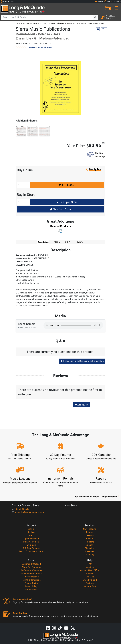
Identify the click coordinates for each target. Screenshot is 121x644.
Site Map (90, 577)
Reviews (90, 583)
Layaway (90, 551)
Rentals (90, 532)
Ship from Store (60, 209)
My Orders (31, 545)
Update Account (31, 539)
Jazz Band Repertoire (59, 23)
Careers (90, 574)
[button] (106, 7)
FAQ (90, 564)
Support (90, 545)
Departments (21, 23)
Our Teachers (31, 590)
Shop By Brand (90, 580)
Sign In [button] (99, 1)
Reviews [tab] (80, 242)
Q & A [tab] (68, 242)
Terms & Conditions (31, 580)
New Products (90, 529)
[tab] (61, 227)
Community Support (31, 564)
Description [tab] (43, 242)
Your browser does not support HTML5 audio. (73, 325)
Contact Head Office (90, 570)
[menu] (116, 7)
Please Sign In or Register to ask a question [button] (82, 361)
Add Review (82, 405)
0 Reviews (32, 47)
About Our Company (31, 567)
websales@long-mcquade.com (28, 512)
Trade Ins (90, 542)
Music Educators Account (31, 551)
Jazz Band (44, 23)
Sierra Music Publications (99, 23)
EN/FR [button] (115, 1)
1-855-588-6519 (20, 509)
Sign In (31, 529)
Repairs (90, 539)
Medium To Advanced (78, 23)
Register (31, 532)
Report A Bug (90, 586)
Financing (90, 548)
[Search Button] (95, 17)
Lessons (90, 535)
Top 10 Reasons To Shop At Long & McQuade (97, 496)
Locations (90, 567)
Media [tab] (57, 242)
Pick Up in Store (67, 202)
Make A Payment (31, 542)
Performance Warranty (31, 570)
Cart (31, 535)
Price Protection (31, 577)
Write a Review (45, 47)
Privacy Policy (31, 583)
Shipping (90, 555)
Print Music (33, 23)
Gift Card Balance (31, 548)
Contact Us (7, 2)
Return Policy (31, 586)
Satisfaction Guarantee (31, 574)
